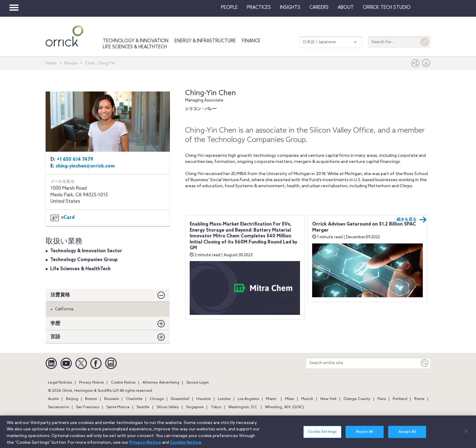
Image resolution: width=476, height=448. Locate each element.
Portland (400, 399)
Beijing (72, 399)
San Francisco (88, 407)
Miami (271, 399)
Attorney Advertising (161, 383)
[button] (416, 65)
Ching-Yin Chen (210, 93)
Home (51, 63)
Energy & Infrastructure (205, 41)
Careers (319, 8)
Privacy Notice (91, 383)
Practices (259, 8)
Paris (382, 399)
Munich (307, 399)
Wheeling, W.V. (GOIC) (285, 407)
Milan (290, 399)
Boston (91, 399)
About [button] (346, 8)
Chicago (157, 399)
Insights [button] (290, 8)
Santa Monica (118, 407)
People (229, 8)
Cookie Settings (322, 435)
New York (328, 399)
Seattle (143, 407)
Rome (419, 399)
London (224, 399)
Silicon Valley (168, 407)
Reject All (365, 435)
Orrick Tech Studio (387, 8)
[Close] (466, 434)
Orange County (357, 399)
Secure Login (198, 383)
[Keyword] (425, 363)
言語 (55, 337)
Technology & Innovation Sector (86, 251)
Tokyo (216, 407)
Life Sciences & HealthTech (135, 47)
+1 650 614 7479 (75, 160)
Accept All (407, 435)
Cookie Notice (123, 383)
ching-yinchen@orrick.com (85, 166)
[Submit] (425, 42)
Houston (204, 399)
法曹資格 (60, 295)
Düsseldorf (180, 399)
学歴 (55, 324)
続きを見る (412, 220)
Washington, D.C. (243, 407)
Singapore (195, 407)
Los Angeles (248, 399)
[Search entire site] (363, 363)
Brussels (112, 399)
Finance (251, 41)
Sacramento (59, 407)
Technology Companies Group (84, 260)
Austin (53, 399)
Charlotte (134, 399)
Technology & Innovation (136, 41)
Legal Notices (60, 383)
